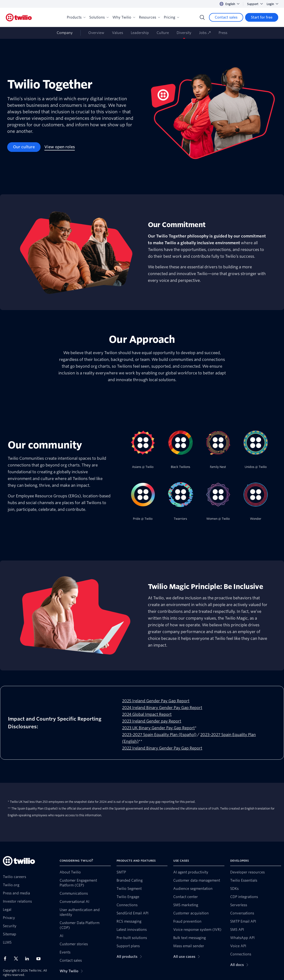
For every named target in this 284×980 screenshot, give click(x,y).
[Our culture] (24, 147)
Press (223, 33)
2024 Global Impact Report (147, 714)
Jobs (205, 33)
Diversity (184, 33)
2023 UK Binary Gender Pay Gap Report (158, 728)
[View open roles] (60, 147)
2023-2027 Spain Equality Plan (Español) (159, 735)
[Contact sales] (226, 17)
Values (118, 33)
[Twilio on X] (18, 959)
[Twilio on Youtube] (40, 958)
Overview (96, 33)
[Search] (202, 17)
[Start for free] (262, 17)
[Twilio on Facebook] (7, 959)
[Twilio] (19, 17)
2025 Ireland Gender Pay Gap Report (156, 701)
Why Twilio (124, 17)
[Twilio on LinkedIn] (29, 959)
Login (272, 4)
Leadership (140, 33)
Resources (149, 17)
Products (76, 17)
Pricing (171, 17)
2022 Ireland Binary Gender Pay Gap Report (162, 748)
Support (255, 4)
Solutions (99, 17)
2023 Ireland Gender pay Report (152, 721)
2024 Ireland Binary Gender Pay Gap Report (162, 708)
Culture (163, 33)
